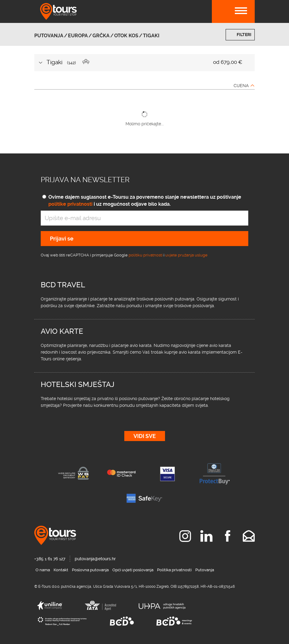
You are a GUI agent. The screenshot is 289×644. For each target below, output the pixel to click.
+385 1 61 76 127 (50, 559)
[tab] (144, 63)
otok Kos (126, 36)
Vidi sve (145, 436)
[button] (144, 63)
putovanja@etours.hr (95, 559)
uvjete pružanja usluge (186, 255)
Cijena (241, 86)
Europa (78, 36)
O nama (43, 570)
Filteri (244, 35)
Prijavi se (62, 239)
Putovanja (49, 36)
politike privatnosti (70, 204)
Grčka (101, 36)
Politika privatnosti (174, 570)
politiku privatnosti (146, 255)
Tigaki (151, 36)
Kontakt (61, 570)
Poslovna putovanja (90, 570)
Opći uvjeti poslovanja (133, 570)
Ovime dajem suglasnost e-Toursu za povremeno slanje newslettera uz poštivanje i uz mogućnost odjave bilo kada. (145, 201)
